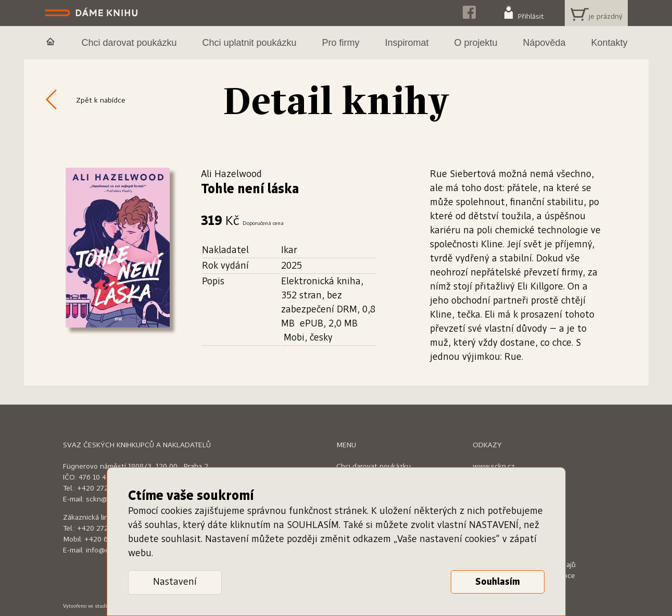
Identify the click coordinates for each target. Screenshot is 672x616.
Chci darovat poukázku (373, 467)
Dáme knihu (92, 13)
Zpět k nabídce (101, 100)
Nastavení (175, 582)
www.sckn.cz (494, 467)
